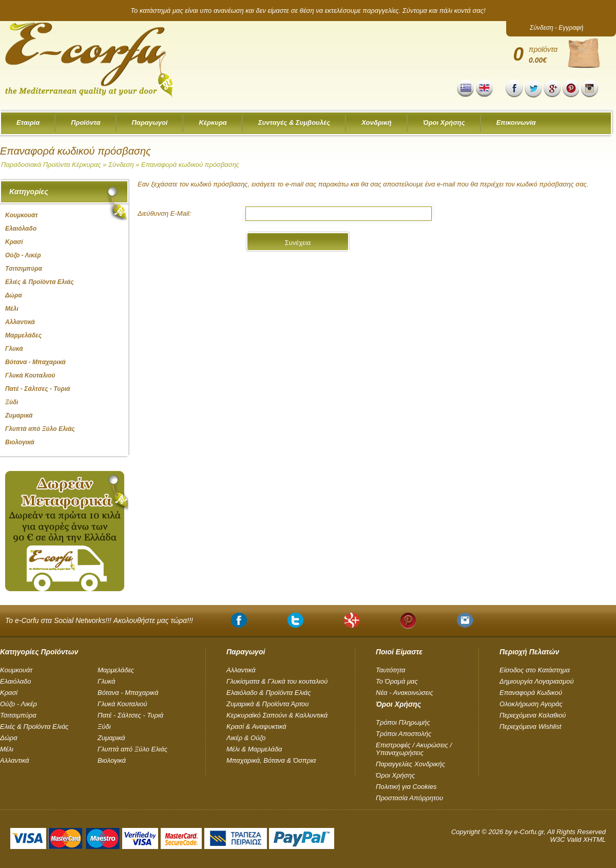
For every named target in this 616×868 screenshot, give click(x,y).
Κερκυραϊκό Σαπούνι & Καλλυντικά (277, 715)
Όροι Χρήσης (444, 122)
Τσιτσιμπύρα (18, 715)
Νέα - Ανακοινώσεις (405, 693)
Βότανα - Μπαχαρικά (128, 693)
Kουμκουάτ (16, 670)
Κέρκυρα (213, 122)
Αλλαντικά (15, 760)
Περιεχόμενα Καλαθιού (533, 715)
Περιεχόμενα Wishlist (530, 727)
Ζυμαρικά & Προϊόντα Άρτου (267, 704)
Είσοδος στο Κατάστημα (535, 670)
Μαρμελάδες (116, 670)
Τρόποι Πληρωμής (403, 722)
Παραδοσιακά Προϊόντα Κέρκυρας (51, 165)
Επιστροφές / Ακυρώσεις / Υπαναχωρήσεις (414, 749)
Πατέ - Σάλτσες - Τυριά (130, 715)
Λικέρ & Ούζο (246, 738)
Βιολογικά (112, 760)
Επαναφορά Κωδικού (531, 693)
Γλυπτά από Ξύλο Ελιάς (132, 749)
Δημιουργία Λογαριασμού (537, 681)
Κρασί (9, 693)
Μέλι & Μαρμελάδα (254, 749)
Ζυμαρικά (111, 738)
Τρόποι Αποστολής (403, 734)
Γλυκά (106, 681)
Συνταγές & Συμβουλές (294, 122)
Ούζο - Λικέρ (18, 704)
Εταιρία (28, 122)
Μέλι (7, 749)
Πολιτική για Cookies (406, 787)
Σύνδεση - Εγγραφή (557, 28)
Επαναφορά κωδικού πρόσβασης (190, 165)
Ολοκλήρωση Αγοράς (531, 704)
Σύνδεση (121, 165)
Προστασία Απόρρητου (409, 798)
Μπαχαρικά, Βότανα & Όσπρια (271, 760)
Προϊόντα (85, 122)
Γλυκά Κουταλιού (122, 704)
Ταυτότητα (390, 670)
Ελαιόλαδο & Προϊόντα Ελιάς (269, 693)
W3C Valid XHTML (578, 839)
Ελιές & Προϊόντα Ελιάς (34, 727)
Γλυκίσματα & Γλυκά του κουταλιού (277, 681)
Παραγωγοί (150, 122)
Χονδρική (377, 122)
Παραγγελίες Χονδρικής (410, 764)
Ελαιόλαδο (16, 681)
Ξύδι (104, 727)
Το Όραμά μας (397, 681)
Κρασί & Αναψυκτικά (256, 727)
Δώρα (9, 738)
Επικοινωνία (516, 122)
